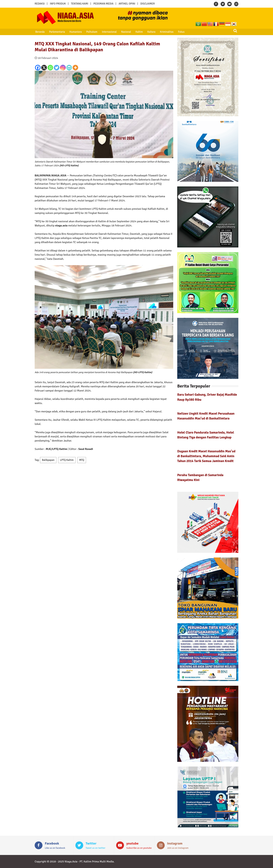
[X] (44, 68)
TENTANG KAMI (80, 4)
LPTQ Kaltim (67, 460)
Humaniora (75, 32)
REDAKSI (40, 4)
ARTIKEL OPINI (127, 4)
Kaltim (138, 32)
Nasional (125, 32)
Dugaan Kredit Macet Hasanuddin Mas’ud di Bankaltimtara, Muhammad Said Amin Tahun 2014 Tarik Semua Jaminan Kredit (206, 456)
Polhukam (91, 32)
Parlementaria (57, 32)
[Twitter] (57, 68)
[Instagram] (63, 68)
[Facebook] (38, 68)
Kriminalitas (166, 32)
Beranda (40, 32)
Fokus (180, 32)
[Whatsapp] (50, 68)
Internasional (109, 32)
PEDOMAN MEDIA (103, 4)
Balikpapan (48, 460)
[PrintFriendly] (69, 68)
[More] (75, 68)
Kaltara (150, 32)
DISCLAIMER (147, 4)
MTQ (82, 460)
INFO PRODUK (58, 4)
